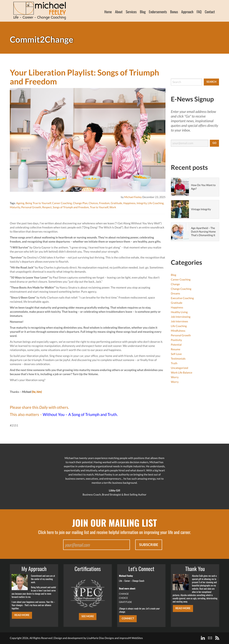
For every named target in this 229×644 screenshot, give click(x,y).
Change (175, 284)
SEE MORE (88, 616)
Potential (176, 345)
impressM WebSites (131, 638)
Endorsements (158, 12)
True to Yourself (99, 207)
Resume (176, 349)
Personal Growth (31, 207)
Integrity (142, 203)
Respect (47, 207)
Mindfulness (178, 331)
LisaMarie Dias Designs (100, 638)
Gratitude (116, 203)
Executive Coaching (182, 298)
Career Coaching (62, 203)
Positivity (176, 340)
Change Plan (80, 203)
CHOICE (123, 598)
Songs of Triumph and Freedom (71, 207)
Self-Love (176, 354)
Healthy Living (179, 312)
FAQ (199, 12)
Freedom (104, 203)
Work (113, 207)
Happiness (129, 203)
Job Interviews (179, 321)
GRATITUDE (125, 602)
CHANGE (124, 594)
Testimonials (178, 359)
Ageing (20, 203)
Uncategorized (179, 368)
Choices (93, 203)
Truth (174, 363)
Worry (175, 377)
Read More (22, 615)
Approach (187, 12)
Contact (210, 12)
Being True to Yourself (38, 203)
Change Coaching (181, 289)
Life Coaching (156, 203)
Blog (143, 12)
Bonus (174, 12)
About (119, 12)
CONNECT (128, 619)
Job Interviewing (181, 317)
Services (131, 12)
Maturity (15, 207)
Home (108, 12)
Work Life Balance (182, 373)
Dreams (176, 294)
